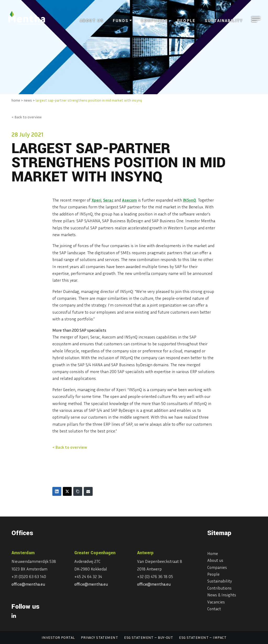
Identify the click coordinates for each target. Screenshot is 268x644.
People (186, 21)
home (16, 100)
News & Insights (222, 595)
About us (92, 21)
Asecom (129, 200)
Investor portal (58, 637)
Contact (214, 609)
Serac (108, 200)
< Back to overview (27, 117)
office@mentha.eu (28, 584)
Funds (121, 21)
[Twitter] (67, 491)
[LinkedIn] (57, 491)
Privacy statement (99, 637)
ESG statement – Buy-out (149, 637)
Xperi (96, 200)
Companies (154, 21)
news (28, 100)
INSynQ (189, 200)
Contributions (219, 588)
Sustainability (224, 21)
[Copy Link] (78, 491)
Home (213, 553)
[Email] (88, 491)
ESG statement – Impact (203, 637)
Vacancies (216, 602)
